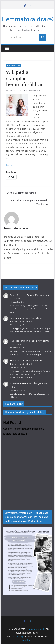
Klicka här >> (35, 521)
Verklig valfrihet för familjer (20, 193)
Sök (43, 37)
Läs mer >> (12, 165)
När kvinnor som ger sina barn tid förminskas (31, 202)
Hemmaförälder (14, 65)
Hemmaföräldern (33, 91)
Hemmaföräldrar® (28, 19)
